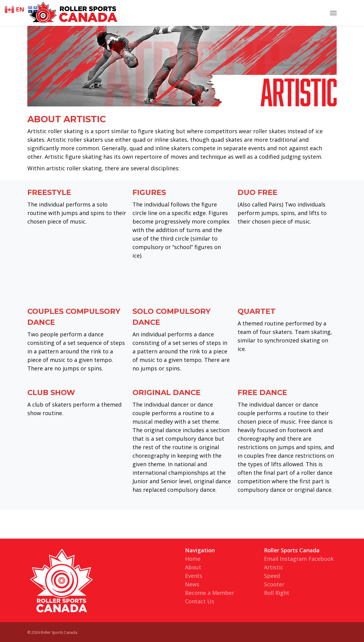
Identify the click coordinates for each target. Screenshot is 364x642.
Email (271, 559)
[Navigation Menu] (333, 13)
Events (194, 576)
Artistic (274, 567)
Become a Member (210, 593)
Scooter (274, 584)
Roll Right (277, 593)
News (192, 584)
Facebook (321, 559)
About (193, 567)
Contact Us (200, 601)
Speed (272, 576)
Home (193, 559)
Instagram (293, 559)
